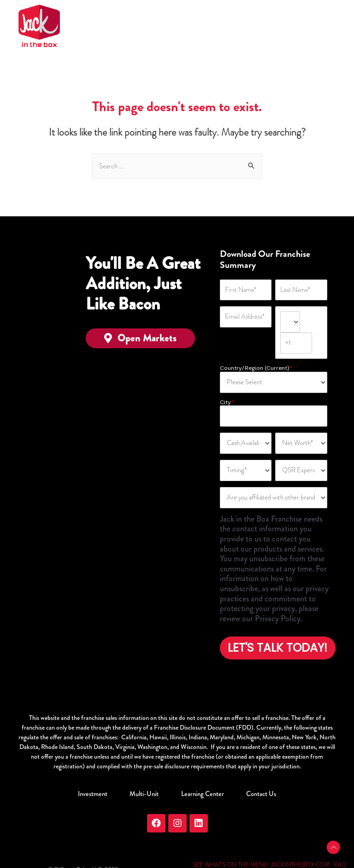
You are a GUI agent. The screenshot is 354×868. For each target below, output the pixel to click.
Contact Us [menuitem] (256, 769)
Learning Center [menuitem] (201, 769)
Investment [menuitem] (99, 769)
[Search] (177, 166)
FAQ (340, 840)
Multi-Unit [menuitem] (146, 769)
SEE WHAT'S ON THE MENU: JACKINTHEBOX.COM (261, 840)
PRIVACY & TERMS (257, 849)
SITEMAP (298, 849)
